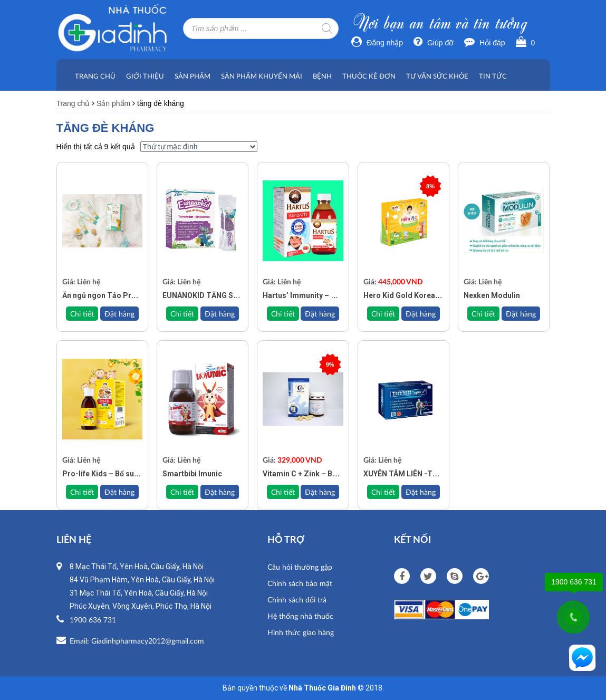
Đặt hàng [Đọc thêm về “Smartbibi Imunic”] (220, 492)
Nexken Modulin (492, 295)
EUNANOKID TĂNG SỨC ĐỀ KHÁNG (222, 295)
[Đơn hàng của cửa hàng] (199, 147)
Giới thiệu (145, 76)
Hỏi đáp (484, 43)
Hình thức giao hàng (301, 632)
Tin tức (493, 76)
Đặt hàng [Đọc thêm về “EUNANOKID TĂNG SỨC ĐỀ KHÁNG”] (220, 314)
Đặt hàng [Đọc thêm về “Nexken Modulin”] (521, 314)
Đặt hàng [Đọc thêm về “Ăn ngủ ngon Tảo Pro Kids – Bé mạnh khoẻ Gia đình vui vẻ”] (119, 314)
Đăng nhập (377, 43)
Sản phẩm (193, 76)
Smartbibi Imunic (192, 474)
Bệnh (322, 76)
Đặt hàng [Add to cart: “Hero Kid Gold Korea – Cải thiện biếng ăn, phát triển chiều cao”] (421, 314)
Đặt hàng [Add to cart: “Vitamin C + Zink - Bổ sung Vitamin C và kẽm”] (320, 492)
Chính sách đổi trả (297, 600)
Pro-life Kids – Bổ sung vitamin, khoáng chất (140, 474)
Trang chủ (95, 76)
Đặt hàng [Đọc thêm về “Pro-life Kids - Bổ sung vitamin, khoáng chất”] (119, 492)
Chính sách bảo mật (300, 583)
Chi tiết (82, 314)
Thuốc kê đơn (369, 76)
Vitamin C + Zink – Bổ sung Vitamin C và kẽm (340, 474)
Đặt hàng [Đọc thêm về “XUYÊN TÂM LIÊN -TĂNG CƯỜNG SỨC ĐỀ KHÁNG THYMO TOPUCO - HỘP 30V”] (421, 492)
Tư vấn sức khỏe (437, 76)
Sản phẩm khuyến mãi (262, 76)
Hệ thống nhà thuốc (300, 616)
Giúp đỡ (434, 43)
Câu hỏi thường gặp (300, 567)
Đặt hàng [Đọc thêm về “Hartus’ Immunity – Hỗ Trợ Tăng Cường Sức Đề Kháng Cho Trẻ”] (320, 314)
